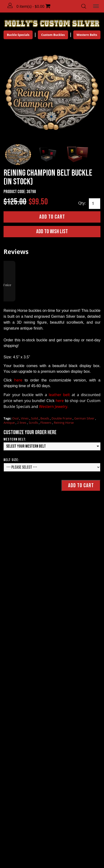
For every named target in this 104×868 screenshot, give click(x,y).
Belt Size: (11, 460)
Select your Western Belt (26, 446)
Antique (10, 423)
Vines (25, 418)
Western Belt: (15, 439)
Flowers (46, 423)
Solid (35, 418)
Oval (16, 418)
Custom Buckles (53, 35)
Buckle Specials (19, 35)
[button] (10, 6)
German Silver (85, 418)
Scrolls (34, 423)
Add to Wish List (52, 231)
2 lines (22, 423)
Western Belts (86, 35)
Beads (45, 418)
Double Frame (62, 418)
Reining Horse (64, 423)
